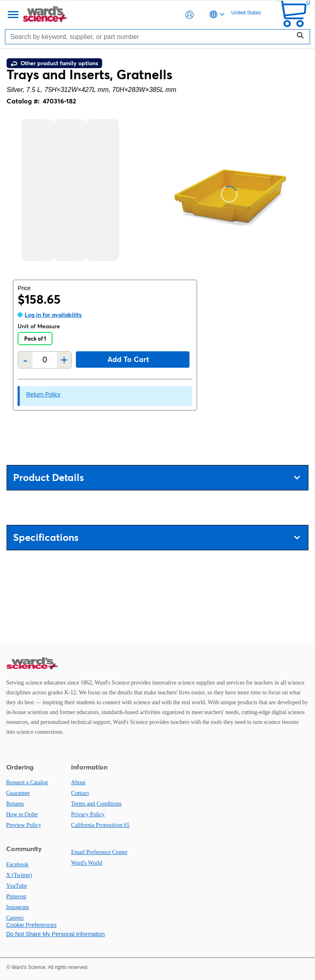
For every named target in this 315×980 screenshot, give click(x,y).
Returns (15, 804)
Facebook (17, 864)
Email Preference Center (99, 852)
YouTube (17, 886)
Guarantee (18, 793)
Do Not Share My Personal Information (55, 934)
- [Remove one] (25, 360)
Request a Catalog (27, 782)
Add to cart (128, 359)
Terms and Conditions (96, 804)
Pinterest (16, 896)
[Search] (150, 37)
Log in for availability (53, 315)
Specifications (156, 537)
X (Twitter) (19, 875)
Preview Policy (24, 825)
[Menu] (12, 15)
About (78, 782)
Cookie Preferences (31, 925)
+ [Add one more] (64, 360)
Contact (80, 793)
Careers (15, 918)
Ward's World (87, 863)
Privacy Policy (88, 814)
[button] (189, 15)
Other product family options (54, 63)
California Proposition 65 (100, 825)
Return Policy (43, 394)
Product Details (156, 477)
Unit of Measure (39, 326)
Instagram (18, 907)
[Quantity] (45, 360)
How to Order (22, 814)
